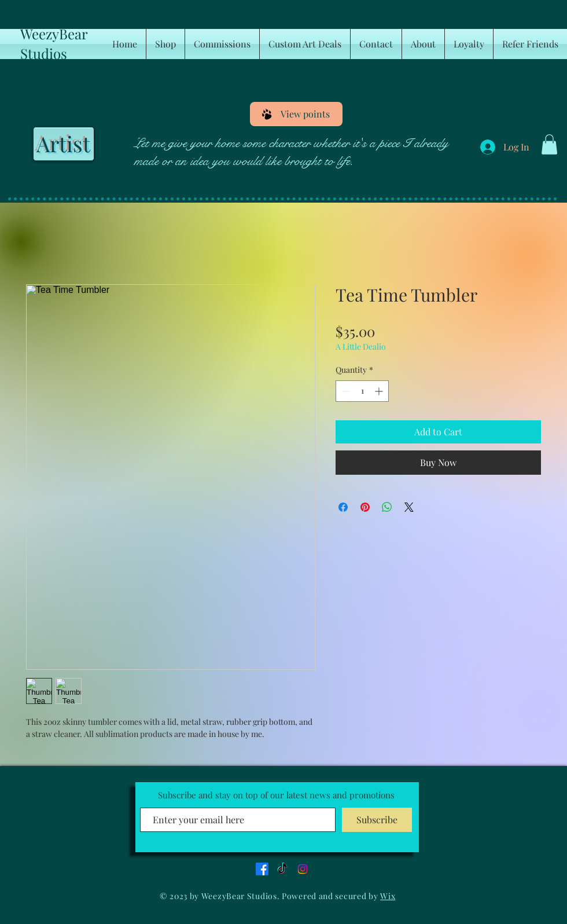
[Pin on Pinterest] (365, 507)
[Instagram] (303, 869)
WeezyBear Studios (54, 43)
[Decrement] (345, 391)
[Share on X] (409, 507)
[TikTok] (282, 869)
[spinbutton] (362, 391)
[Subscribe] (377, 820)
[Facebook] (262, 869)
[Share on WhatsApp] (387, 507)
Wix (388, 896)
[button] (549, 144)
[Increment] (380, 391)
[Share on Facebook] (343, 507)
